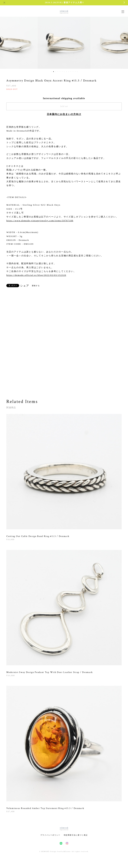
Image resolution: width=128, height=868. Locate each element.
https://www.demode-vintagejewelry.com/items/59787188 (40, 221)
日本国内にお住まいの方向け (64, 114)
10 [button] (71, 72)
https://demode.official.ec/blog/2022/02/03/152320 (36, 275)
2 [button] (53, 72)
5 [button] (60, 72)
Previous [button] (5, 42)
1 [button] (51, 72)
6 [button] (62, 72)
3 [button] (56, 72)
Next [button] (123, 42)
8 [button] (66, 72)
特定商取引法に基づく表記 (76, 835)
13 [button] (77, 72)
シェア (25, 286)
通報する (36, 286)
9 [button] (69, 72)
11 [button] (73, 72)
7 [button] (64, 72)
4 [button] (58, 72)
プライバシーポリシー (50, 835)
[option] (64, 42)
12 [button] (75, 72)
